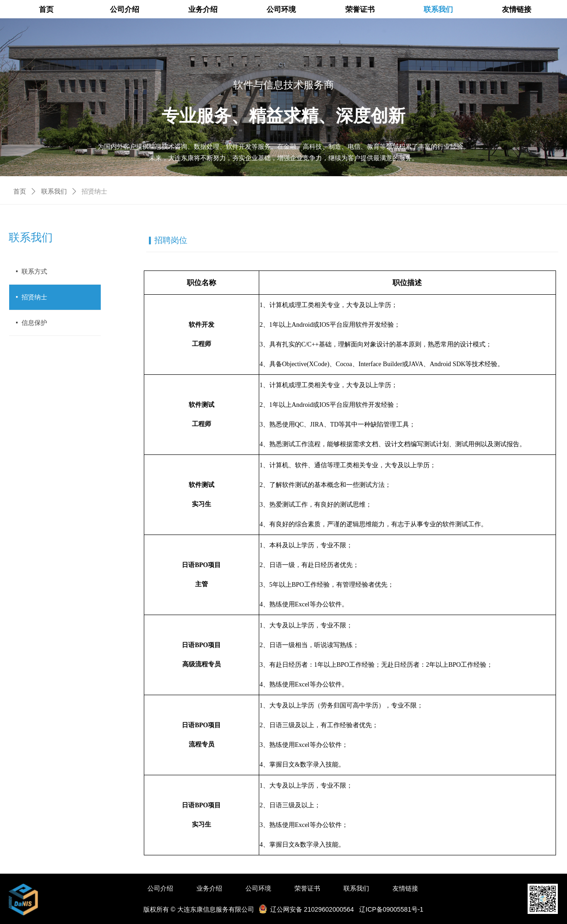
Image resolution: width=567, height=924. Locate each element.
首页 (20, 192)
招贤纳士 (94, 192)
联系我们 (54, 192)
